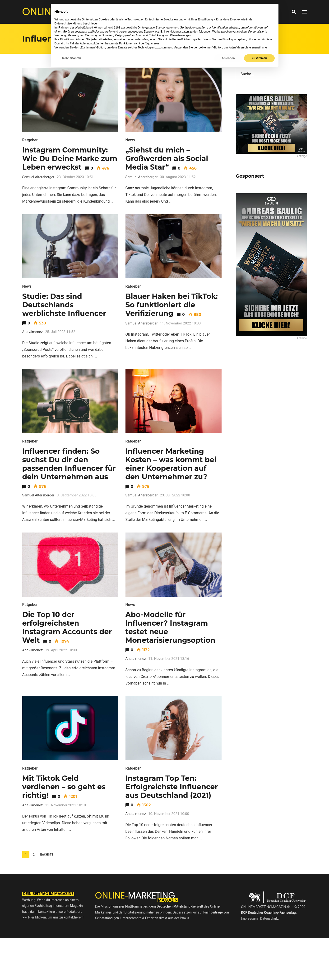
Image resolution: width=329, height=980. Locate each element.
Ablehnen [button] (228, 967)
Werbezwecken (222, 941)
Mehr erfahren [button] (72, 967)
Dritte (141, 937)
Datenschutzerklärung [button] (68, 933)
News (132, 12)
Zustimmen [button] (259, 967)
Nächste (46, 855)
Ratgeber (177, 12)
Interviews (153, 12)
